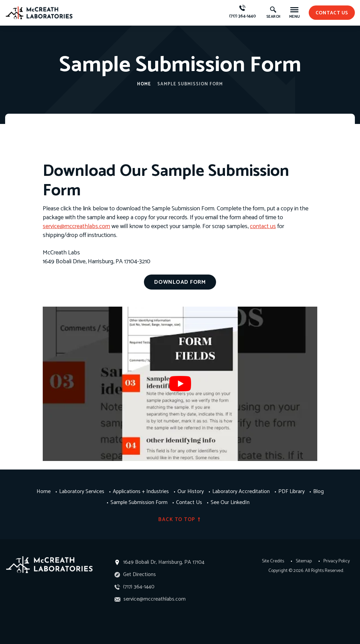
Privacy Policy (337, 561)
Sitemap (304, 561)
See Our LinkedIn (230, 502)
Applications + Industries (141, 491)
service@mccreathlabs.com (76, 226)
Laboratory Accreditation (241, 491)
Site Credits (273, 561)
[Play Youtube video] (180, 383)
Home (144, 84)
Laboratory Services (82, 491)
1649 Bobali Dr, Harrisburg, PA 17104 (164, 562)
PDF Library (291, 491)
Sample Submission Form (139, 502)
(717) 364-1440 (244, 12)
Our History (191, 491)
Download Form (180, 282)
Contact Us (189, 502)
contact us (332, 12)
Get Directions (135, 574)
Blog (318, 491)
